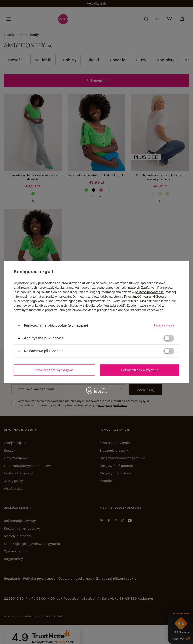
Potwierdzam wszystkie (140, 370)
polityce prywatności (150, 292)
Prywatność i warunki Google (145, 296)
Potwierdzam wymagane (54, 370)
